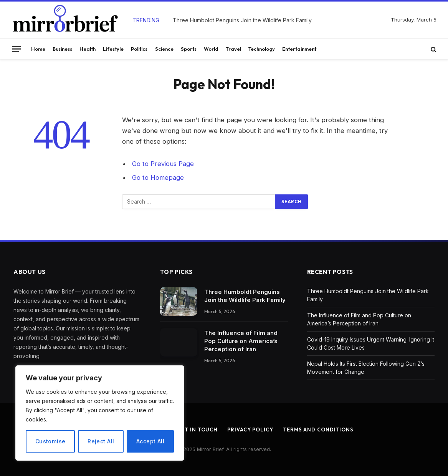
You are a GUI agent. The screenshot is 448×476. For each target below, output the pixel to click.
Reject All (101, 441)
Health (88, 49)
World (211, 49)
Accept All (150, 441)
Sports (189, 49)
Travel (233, 49)
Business (62, 49)
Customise (50, 441)
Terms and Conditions (318, 430)
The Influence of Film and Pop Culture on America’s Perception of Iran (241, 341)
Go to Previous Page (163, 164)
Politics (139, 49)
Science (164, 49)
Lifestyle (113, 49)
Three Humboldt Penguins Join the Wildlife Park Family (242, 20)
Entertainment (299, 49)
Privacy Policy (250, 430)
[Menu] (17, 49)
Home (38, 49)
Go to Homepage (158, 177)
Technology (262, 49)
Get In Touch (197, 430)
